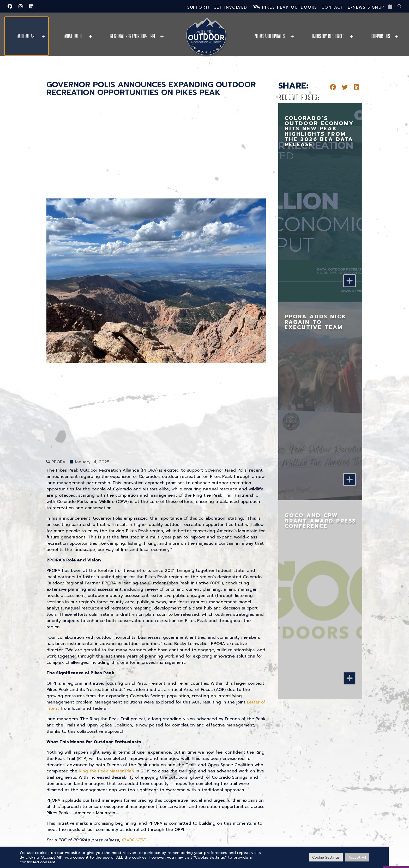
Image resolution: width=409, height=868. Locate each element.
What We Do (74, 36)
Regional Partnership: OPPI (133, 36)
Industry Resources (328, 36)
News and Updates (270, 36)
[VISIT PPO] (396, 851)
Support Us (381, 36)
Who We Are (26, 36)
